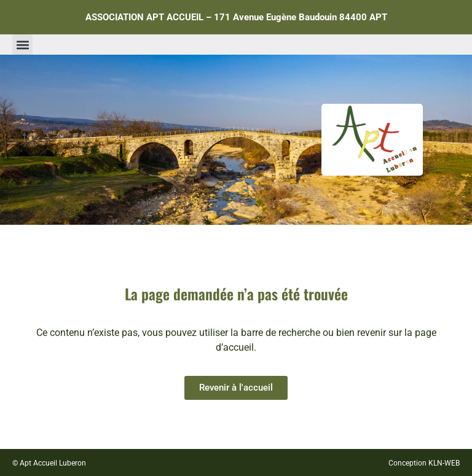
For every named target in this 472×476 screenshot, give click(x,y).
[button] (22, 45)
